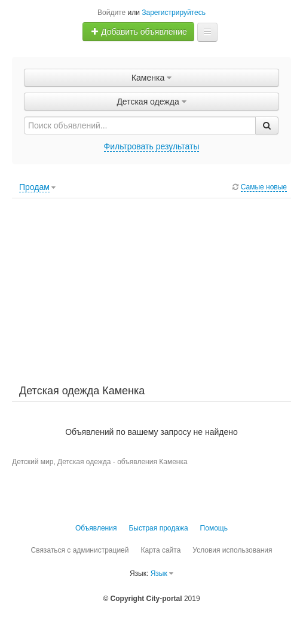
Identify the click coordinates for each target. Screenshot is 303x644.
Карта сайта (160, 550)
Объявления (96, 528)
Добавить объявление (139, 32)
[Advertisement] (151, 291)
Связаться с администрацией (79, 550)
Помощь (214, 528)
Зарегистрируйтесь (174, 13)
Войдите (111, 13)
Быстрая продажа (158, 528)
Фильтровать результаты (152, 146)
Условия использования (232, 550)
